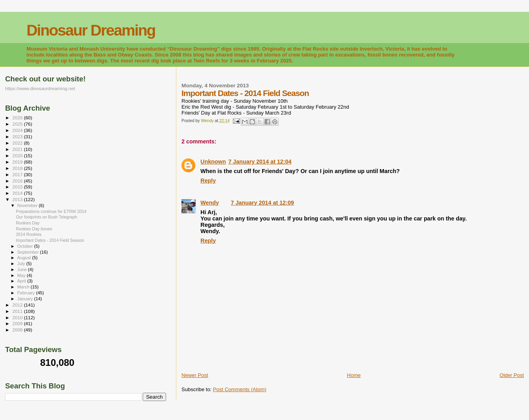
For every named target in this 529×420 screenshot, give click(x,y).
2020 (18, 155)
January (26, 299)
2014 (18, 193)
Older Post (512, 375)
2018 (18, 168)
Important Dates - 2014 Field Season (50, 240)
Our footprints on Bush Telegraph (46, 217)
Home (354, 375)
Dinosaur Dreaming (91, 30)
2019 (18, 162)
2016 (18, 181)
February (27, 293)
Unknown (213, 162)
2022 (18, 143)
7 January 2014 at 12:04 (260, 162)
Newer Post (195, 375)
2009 (18, 323)
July (22, 264)
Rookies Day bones (34, 229)
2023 (18, 137)
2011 (18, 311)
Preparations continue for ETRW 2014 (51, 211)
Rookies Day (28, 223)
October (26, 246)
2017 (18, 174)
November (28, 205)
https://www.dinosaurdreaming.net (40, 88)
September (29, 252)
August (25, 258)
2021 (18, 149)
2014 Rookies (29, 234)
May (22, 275)
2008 (18, 330)
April (22, 281)
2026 (18, 118)
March (24, 287)
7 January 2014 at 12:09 (263, 203)
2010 (18, 317)
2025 (18, 124)
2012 (18, 305)
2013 (18, 199)
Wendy (210, 203)
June (23, 269)
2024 (18, 130)
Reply (208, 181)
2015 (18, 187)
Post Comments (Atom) (240, 389)
